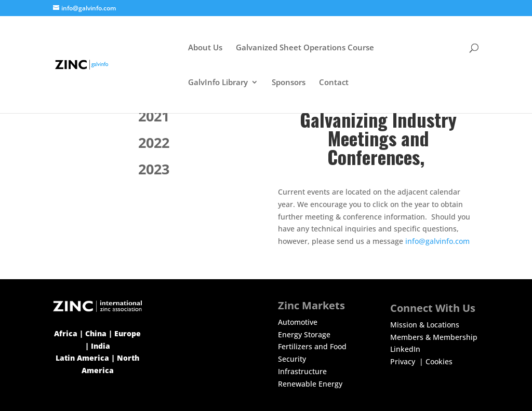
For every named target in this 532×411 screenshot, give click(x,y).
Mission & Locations (425, 325)
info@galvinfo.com (437, 241)
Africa (66, 333)
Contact (334, 83)
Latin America (82, 358)
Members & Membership (434, 337)
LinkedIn (405, 349)
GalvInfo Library (218, 83)
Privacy (404, 361)
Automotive (298, 322)
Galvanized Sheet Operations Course (305, 48)
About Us (205, 48)
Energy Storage (304, 334)
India (101, 346)
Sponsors (289, 83)
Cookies (439, 361)
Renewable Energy (310, 384)
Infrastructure (302, 371)
